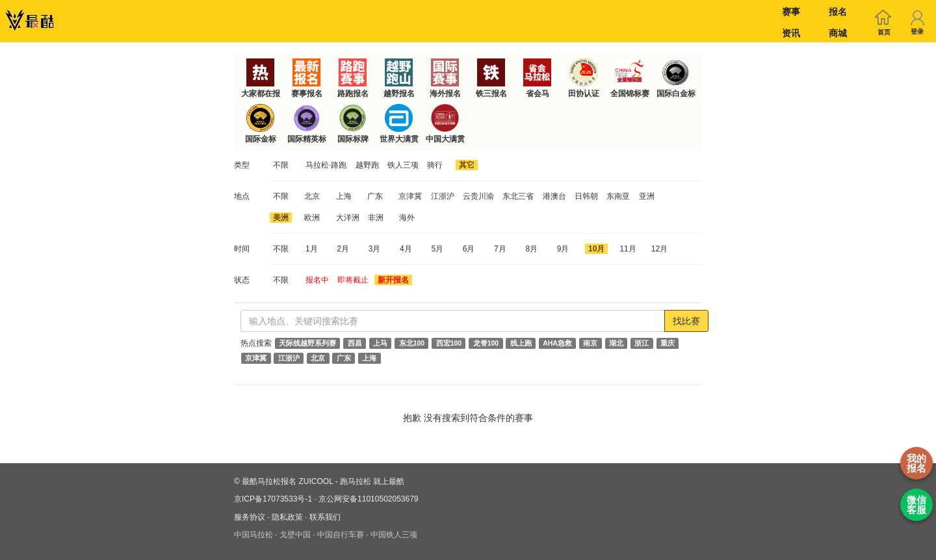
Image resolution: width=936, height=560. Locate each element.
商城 (838, 33)
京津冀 (410, 196)
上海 (344, 196)
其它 (467, 165)
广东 (375, 196)
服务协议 (250, 517)
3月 (375, 249)
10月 (596, 249)
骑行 (435, 165)
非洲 (376, 218)
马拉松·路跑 (326, 165)
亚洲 (647, 196)
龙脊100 (486, 343)
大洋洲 (348, 218)
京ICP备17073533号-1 (273, 499)
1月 (312, 249)
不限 (281, 165)
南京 (590, 343)
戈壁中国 (295, 535)
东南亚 (618, 196)
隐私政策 (287, 517)
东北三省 (518, 196)
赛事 (791, 12)
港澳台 (554, 196)
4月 (406, 249)
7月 (500, 249)
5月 (437, 249)
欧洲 (312, 218)
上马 (380, 343)
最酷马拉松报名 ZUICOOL (287, 481)
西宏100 (449, 343)
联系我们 (325, 517)
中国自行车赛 (341, 535)
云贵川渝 (478, 196)
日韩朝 (586, 196)
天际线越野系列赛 (307, 343)
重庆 (668, 343)
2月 (343, 249)
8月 (531, 249)
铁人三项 (403, 165)
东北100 (412, 343)
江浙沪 (443, 196)
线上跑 (521, 343)
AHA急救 (557, 343)
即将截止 (353, 280)
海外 (407, 218)
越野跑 (367, 165)
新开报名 (393, 280)
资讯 (791, 33)
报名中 (317, 280)
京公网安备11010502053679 (368, 499)
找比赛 (686, 321)
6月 (469, 249)
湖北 (616, 343)
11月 (628, 249)
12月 (659, 249)
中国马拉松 (253, 535)
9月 (563, 249)
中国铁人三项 (394, 535)
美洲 (281, 218)
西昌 (355, 343)
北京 (312, 196)
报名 (838, 12)
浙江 (642, 343)
